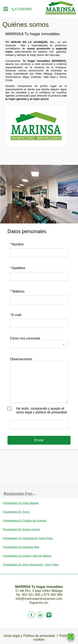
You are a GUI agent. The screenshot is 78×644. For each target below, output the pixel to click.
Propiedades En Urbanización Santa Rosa (28, 538)
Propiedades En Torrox (16, 512)
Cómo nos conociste (25, 338)
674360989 (39, 3)
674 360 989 (53, 595)
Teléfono (17, 291)
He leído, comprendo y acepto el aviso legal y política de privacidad (41, 410)
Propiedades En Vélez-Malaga (21, 503)
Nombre (17, 244)
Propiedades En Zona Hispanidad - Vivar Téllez (31, 565)
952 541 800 (32, 595)
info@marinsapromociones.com (39, 599)
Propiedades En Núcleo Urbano (21, 529)
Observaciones (21, 359)
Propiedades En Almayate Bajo (21, 547)
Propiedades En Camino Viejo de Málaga (27, 556)
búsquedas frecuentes (21, 494)
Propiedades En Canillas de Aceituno (25, 521)
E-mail (16, 315)
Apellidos (18, 268)
